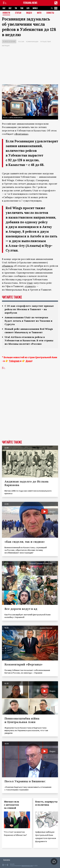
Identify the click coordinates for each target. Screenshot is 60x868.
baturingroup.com (27, 866)
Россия (21, 42)
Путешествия (46, 42)
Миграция (6, 46)
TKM (22, 8)
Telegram (14, 361)
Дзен (29, 361)
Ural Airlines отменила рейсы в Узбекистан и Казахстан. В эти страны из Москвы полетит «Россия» (29, 340)
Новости (6, 13)
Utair (30, 283)
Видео (29, 13)
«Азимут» (30, 286)
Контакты (7, 860)
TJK (16, 8)
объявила (8, 266)
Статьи (18, 13)
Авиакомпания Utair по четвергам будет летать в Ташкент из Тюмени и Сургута (28, 321)
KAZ (4, 8)
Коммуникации (32, 42)
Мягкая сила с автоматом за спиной (12, 805)
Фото (39, 13)
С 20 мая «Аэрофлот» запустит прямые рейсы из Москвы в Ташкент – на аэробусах (29, 309)
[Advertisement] (30, 66)
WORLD (35, 8)
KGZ (10, 8)
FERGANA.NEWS (30, 3)
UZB (28, 8)
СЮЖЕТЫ (50, 13)
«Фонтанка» (21, 134)
